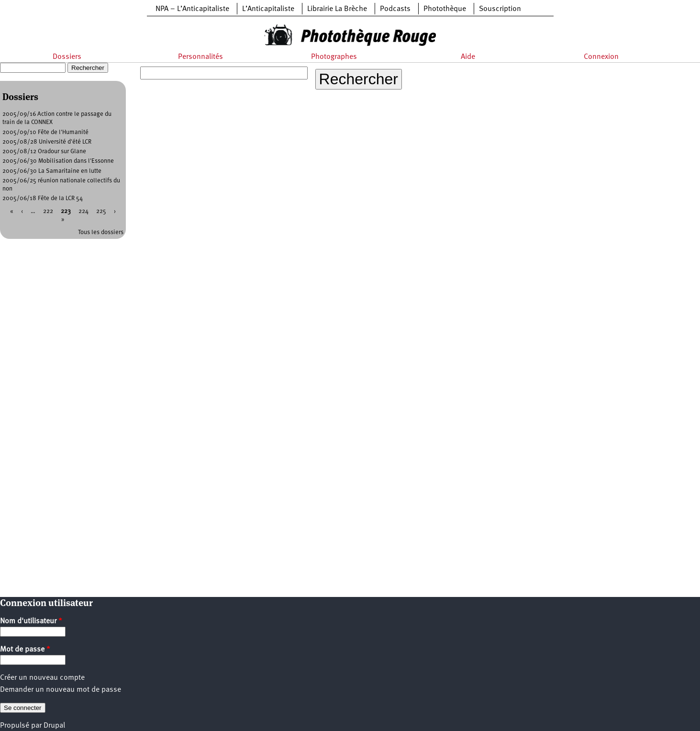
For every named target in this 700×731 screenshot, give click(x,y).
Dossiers (67, 57)
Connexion (601, 57)
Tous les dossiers (101, 232)
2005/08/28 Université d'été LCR (47, 142)
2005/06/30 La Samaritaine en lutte (52, 171)
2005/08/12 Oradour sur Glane (44, 152)
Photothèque (445, 9)
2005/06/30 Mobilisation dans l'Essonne (58, 161)
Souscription (500, 9)
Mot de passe (25, 650)
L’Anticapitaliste (268, 9)
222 (48, 211)
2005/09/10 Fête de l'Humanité (45, 132)
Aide (468, 57)
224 (83, 211)
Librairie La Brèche (337, 9)
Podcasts (395, 9)
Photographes (334, 57)
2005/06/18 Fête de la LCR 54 (43, 198)
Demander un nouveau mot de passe (61, 690)
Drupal (54, 726)
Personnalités (200, 57)
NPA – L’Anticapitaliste (192, 9)
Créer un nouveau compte (42, 678)
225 (101, 211)
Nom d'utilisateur (31, 621)
